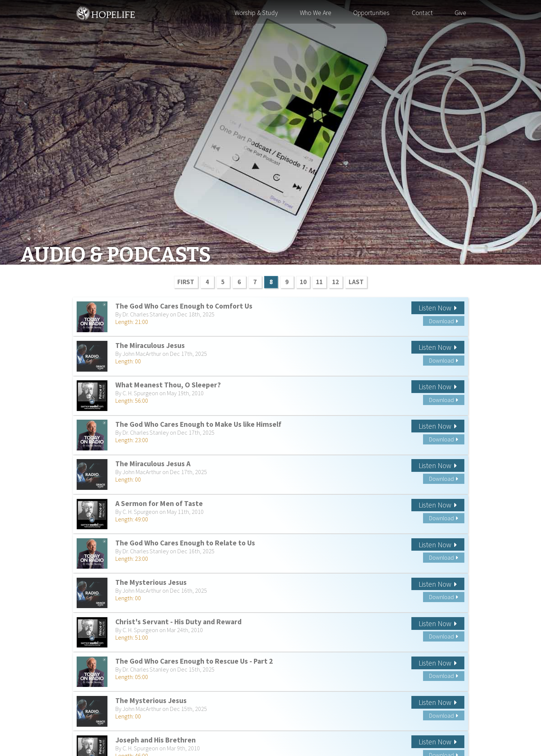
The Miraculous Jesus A (153, 464)
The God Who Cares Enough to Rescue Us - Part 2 (194, 661)
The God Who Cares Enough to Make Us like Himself (198, 424)
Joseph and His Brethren (156, 740)
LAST (356, 282)
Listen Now (438, 308)
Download (444, 321)
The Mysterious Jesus (151, 582)
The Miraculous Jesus (150, 345)
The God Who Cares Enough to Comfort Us (184, 306)
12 (335, 282)
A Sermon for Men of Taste (159, 503)
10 (303, 282)
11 (319, 282)
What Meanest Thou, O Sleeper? (168, 385)
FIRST (186, 282)
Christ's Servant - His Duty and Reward (178, 622)
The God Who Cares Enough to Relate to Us (185, 543)
